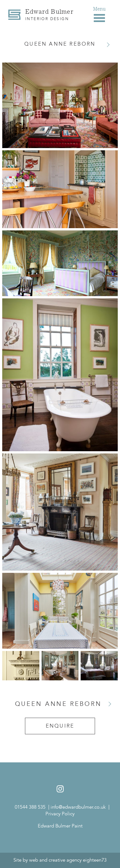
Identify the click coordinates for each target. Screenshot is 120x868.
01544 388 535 (30, 807)
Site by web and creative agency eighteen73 (60, 860)
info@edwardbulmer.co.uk (78, 807)
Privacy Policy (60, 814)
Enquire (60, 726)
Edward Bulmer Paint (60, 826)
